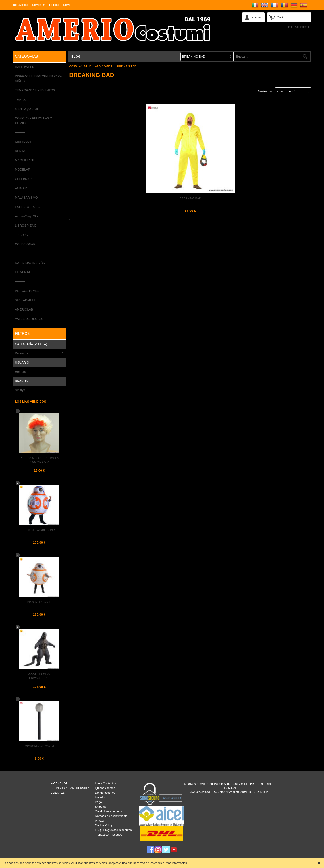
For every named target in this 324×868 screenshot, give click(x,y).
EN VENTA (23, 272)
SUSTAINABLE (25, 300)
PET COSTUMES (27, 291)
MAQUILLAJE (25, 160)
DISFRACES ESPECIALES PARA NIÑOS (38, 79)
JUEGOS (21, 235)
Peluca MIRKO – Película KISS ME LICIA (39, 460)
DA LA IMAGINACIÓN (30, 263)
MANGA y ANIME (27, 109)
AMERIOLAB (24, 309)
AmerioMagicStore (28, 216)
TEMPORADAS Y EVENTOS (35, 90)
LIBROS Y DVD (26, 226)
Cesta (281, 17)
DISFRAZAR (24, 142)
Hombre (20, 372)
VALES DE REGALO (29, 319)
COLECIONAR (25, 244)
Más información (176, 863)
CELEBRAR (23, 179)
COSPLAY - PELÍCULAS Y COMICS (33, 121)
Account (257, 17)
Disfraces (39, 353)
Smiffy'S (21, 390)
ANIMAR (21, 188)
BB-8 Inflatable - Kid (39, 530)
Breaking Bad (190, 198)
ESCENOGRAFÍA (27, 207)
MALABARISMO (26, 198)
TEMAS (20, 100)
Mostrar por (265, 91)
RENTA (20, 151)
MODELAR (23, 170)
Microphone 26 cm (39, 746)
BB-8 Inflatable (39, 602)
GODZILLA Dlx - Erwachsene (39, 676)
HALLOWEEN (25, 67)
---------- (20, 132)
